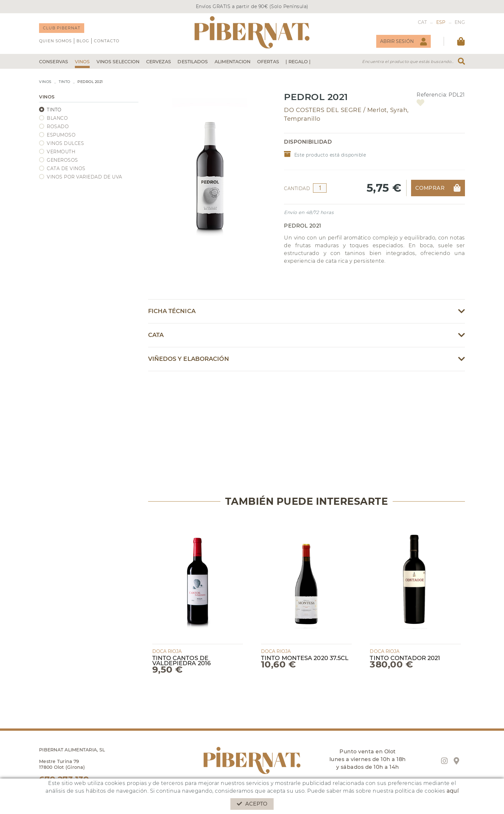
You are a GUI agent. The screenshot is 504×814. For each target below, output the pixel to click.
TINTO (65, 82)
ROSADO (58, 127)
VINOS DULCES (65, 143)
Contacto (107, 41)
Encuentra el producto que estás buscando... (408, 61)
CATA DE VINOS (66, 168)
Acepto (252, 804)
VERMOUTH (61, 152)
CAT (423, 22)
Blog (83, 41)
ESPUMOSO (61, 135)
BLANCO (57, 118)
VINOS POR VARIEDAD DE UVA (85, 177)
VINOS (45, 82)
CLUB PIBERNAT (62, 28)
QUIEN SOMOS (55, 41)
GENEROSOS (62, 160)
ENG (460, 22)
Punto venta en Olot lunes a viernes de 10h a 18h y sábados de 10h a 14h (368, 759)
